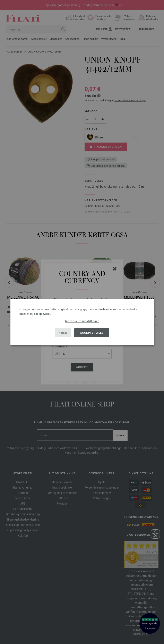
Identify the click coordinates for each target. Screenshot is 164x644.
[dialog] (82, 322)
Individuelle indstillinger (82, 321)
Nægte (63, 333)
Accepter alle (92, 333)
